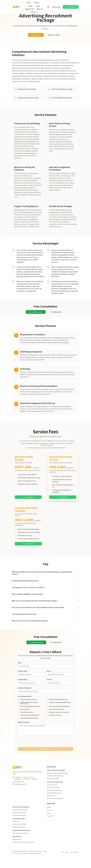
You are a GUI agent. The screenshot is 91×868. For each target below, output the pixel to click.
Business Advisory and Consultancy (23, 850)
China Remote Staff (19, 835)
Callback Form (56, 320)
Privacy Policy (65, 860)
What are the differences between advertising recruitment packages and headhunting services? (45, 581)
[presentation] (45, 749)
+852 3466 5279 (19, 790)
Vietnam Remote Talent (56, 717)
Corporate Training (55, 723)
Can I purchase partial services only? (45, 622)
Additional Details (23, 730)
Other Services (17, 847)
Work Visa (16, 829)
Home (28, 3)
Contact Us (34, 12)
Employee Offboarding (54, 801)
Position (49, 687)
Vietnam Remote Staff (19, 832)
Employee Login (56, 7)
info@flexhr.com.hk (21, 792)
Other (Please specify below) (29, 726)
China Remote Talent (27, 720)
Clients (38, 6)
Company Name (23, 687)
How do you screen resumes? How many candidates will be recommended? (45, 615)
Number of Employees (24, 696)
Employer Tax (51, 804)
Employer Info (29, 9)
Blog (48, 821)
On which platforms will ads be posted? (45, 589)
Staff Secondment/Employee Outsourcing (29, 711)
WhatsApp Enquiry (36, 320)
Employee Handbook (19, 823)
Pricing (30, 6)
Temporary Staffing (53, 787)
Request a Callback (54, 43)
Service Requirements (25, 704)
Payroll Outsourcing (53, 795)
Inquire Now (28, 505)
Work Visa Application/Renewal (30, 714)
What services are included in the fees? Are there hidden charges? (45, 609)
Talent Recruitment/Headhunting (59, 714)
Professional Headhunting (55, 784)
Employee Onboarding (54, 798)
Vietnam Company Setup (20, 841)
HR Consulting (25, 717)
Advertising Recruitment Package (57, 781)
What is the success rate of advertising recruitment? (45, 629)
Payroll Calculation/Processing (58, 707)
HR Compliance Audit (19, 820)
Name (19, 671)
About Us (40, 9)
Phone (49, 679)
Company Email (22, 679)
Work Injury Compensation (55, 806)
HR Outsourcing (52, 793)
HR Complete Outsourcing (28, 707)
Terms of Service (74, 860)
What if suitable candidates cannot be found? (45, 602)
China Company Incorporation (30, 723)
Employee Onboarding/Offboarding (60, 710)
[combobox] (45, 699)
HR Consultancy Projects (20, 818)
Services (37, 3)
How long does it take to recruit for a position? (45, 595)
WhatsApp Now (71, 7)
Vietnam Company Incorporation (59, 720)
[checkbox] (18, 707)
